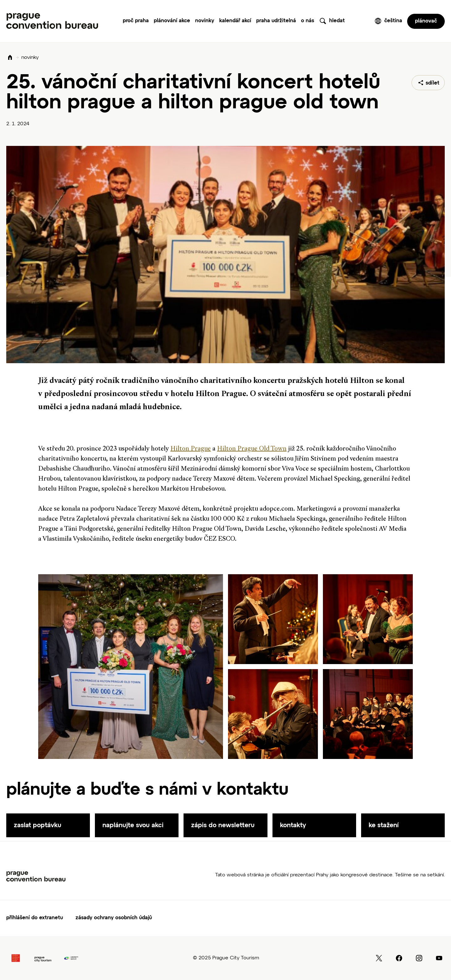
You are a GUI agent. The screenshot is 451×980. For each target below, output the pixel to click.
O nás (308, 21)
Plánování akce (172, 21)
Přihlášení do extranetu (35, 918)
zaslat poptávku (38, 825)
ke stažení (384, 825)
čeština (393, 21)
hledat (337, 21)
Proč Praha (136, 21)
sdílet (433, 83)
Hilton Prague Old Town (252, 449)
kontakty (293, 825)
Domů (10, 58)
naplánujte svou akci (133, 825)
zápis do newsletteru (223, 825)
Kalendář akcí (235, 21)
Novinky (205, 21)
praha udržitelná (276, 21)
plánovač (426, 21)
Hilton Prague (191, 449)
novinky (30, 58)
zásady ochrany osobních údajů (114, 918)
